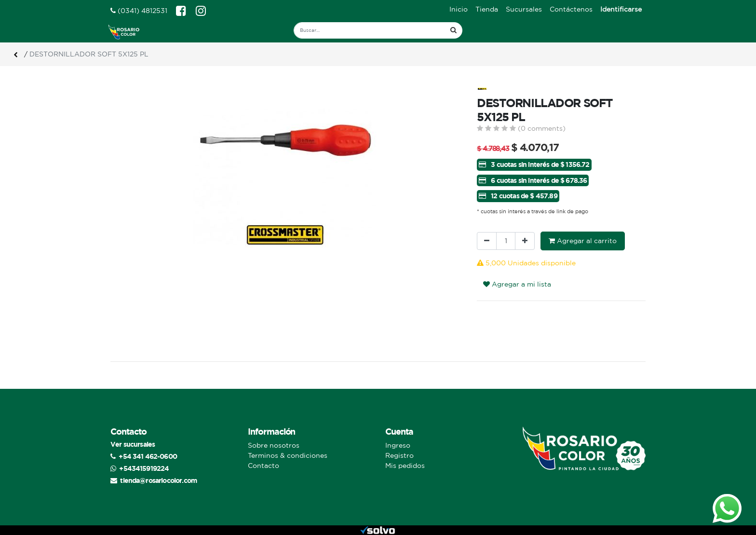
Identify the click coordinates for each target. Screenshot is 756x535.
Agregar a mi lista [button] (517, 284)
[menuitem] (459, 9)
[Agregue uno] (525, 241)
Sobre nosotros (274, 445)
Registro (399, 455)
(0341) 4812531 (139, 11)
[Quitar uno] (487, 241)
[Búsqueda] (453, 30)
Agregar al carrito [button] (583, 241)
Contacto (263, 466)
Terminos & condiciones (288, 455)
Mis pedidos (405, 466)
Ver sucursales (133, 444)
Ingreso (398, 445)
